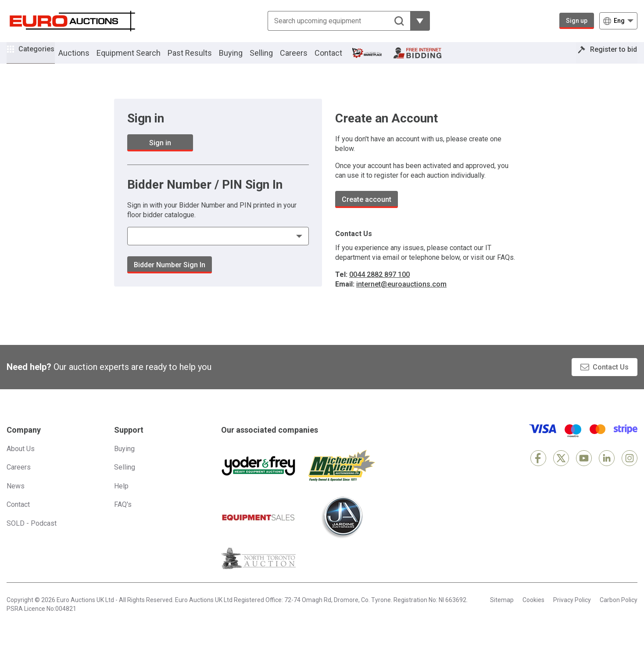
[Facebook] (538, 470)
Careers (306, 59)
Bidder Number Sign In (170, 277)
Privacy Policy (572, 612)
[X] (561, 470)
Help (121, 498)
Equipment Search (141, 59)
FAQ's (123, 516)
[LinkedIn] (607, 470)
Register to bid (607, 59)
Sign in (160, 155)
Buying (243, 59)
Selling (274, 59)
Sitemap (502, 612)
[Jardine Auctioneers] (342, 529)
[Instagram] (630, 470)
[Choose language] (618, 21)
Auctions (86, 59)
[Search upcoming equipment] (339, 21)
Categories (43, 57)
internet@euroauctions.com (401, 296)
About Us (21, 461)
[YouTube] (584, 470)
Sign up (577, 21)
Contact (341, 59)
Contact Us (611, 379)
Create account (367, 211)
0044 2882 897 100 (379, 286)
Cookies (533, 612)
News (16, 498)
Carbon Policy (619, 612)
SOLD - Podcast (32, 535)
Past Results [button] (202, 59)
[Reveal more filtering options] (420, 21)
